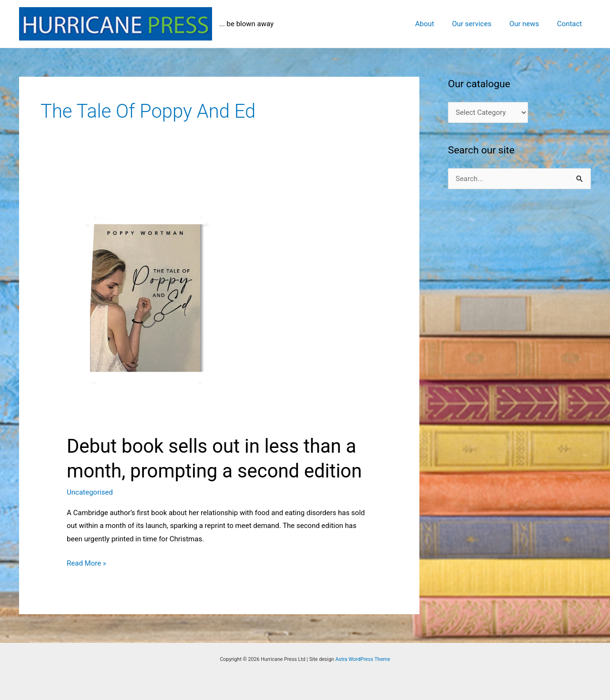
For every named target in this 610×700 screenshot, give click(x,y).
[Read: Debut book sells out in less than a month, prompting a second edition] (219, 304)
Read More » (86, 564)
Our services (481, 24)
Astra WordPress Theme (363, 659)
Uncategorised (90, 492)
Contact (571, 24)
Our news (530, 24)
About (437, 24)
